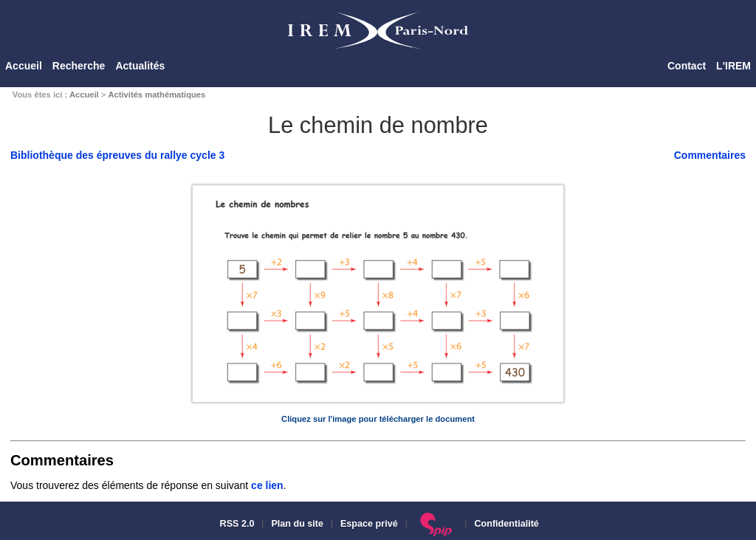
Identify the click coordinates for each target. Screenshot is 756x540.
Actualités (140, 66)
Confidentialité (506, 524)
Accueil (24, 66)
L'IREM (733, 66)
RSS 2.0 (236, 524)
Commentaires (710, 155)
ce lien (267, 485)
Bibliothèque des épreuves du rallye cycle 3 (117, 155)
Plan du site (297, 524)
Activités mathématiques (157, 95)
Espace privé (369, 524)
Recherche (79, 66)
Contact (687, 66)
